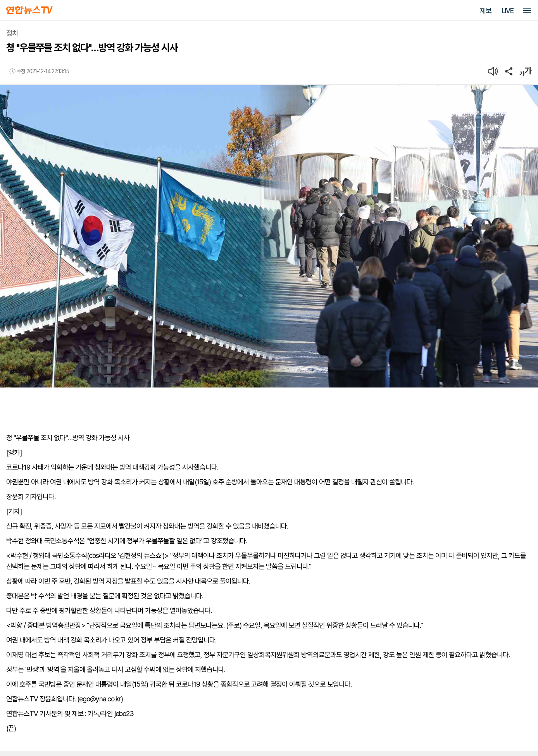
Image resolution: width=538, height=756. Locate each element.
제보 (486, 11)
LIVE (508, 11)
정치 (12, 33)
